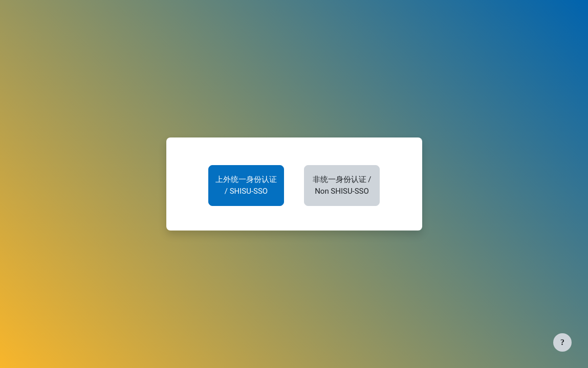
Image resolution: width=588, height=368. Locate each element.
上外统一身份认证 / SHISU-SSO (246, 185)
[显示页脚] (562, 342)
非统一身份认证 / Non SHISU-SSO (342, 185)
